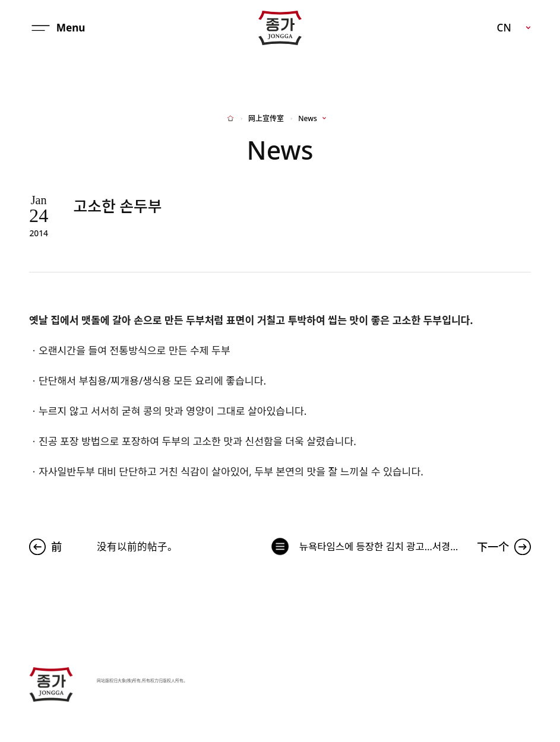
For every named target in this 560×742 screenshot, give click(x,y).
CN (504, 28)
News (307, 119)
